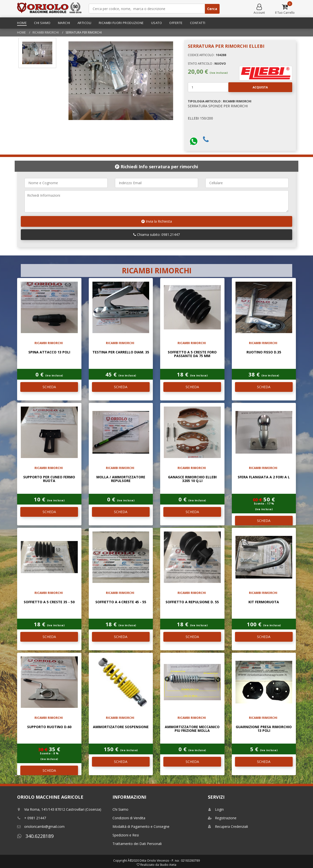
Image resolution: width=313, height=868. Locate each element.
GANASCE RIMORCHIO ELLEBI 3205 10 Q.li (192, 479)
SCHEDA (49, 387)
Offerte (176, 23)
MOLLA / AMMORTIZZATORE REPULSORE (121, 479)
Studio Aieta (168, 865)
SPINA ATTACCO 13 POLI (49, 352)
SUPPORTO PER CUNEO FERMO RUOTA (49, 479)
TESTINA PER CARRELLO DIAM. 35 (121, 352)
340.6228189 (35, 836)
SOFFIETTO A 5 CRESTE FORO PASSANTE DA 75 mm (192, 354)
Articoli (84, 23)
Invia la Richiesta (157, 221)
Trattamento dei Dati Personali (137, 844)
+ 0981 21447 (32, 818)
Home (22, 23)
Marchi (64, 23)
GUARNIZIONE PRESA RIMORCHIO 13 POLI (264, 729)
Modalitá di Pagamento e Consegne (141, 826)
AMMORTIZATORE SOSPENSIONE (121, 727)
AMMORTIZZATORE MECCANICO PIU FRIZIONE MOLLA (192, 729)
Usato (157, 23)
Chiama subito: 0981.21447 (156, 235)
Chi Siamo (42, 23)
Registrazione (222, 818)
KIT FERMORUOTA (264, 602)
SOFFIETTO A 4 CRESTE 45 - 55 (121, 602)
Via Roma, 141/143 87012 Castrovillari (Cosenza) (59, 809)
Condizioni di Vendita (129, 818)
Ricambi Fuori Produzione (121, 23)
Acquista (248, 87)
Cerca (212, 9)
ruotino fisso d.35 (264, 352)
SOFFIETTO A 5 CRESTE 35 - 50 (49, 602)
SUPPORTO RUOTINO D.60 (49, 727)
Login (216, 809)
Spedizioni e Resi (126, 835)
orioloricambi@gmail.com (41, 826)
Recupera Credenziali (228, 826)
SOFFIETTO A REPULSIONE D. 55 (192, 602)
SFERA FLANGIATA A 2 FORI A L (264, 477)
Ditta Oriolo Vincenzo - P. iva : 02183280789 (170, 861)
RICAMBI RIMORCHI (46, 32)
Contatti (198, 23)
